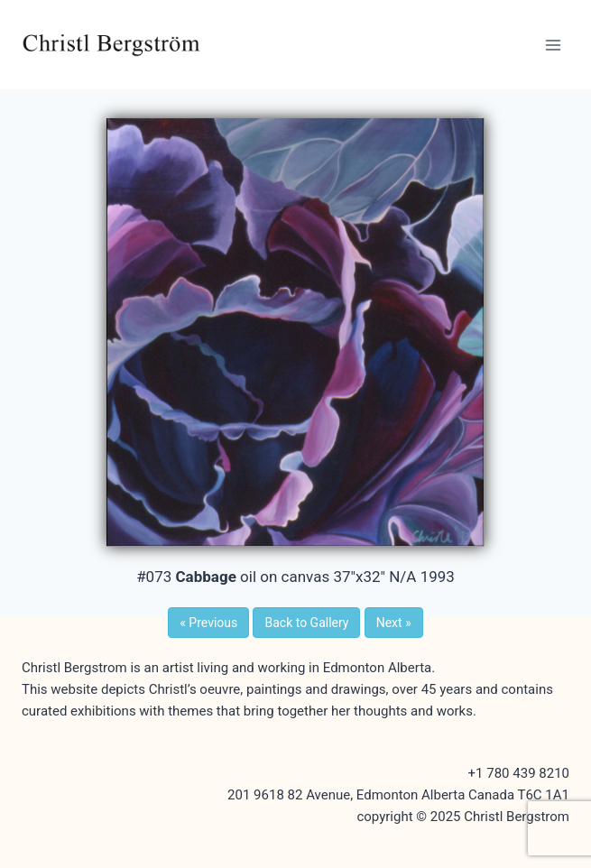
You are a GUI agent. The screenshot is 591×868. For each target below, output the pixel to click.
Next (394, 623)
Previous (208, 623)
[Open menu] (553, 45)
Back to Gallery (306, 623)
